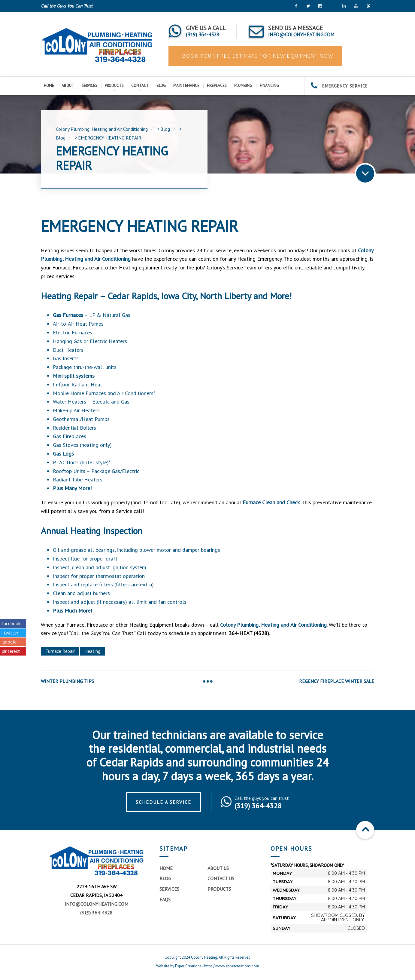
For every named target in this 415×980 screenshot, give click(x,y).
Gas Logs (63, 454)
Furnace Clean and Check (271, 502)
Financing (269, 86)
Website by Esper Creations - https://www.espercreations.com (208, 966)
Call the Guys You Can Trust (67, 6)
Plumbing (243, 86)
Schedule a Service (164, 802)
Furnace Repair (60, 651)
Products (114, 86)
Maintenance (186, 86)
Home (49, 86)
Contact (140, 86)
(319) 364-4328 (96, 913)
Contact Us (221, 878)
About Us (218, 868)
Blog (161, 86)
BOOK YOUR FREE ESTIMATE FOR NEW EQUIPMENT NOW (257, 56)
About (68, 86)
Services (89, 86)
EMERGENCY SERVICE (339, 86)
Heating (92, 651)
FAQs (165, 899)
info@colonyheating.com (96, 904)
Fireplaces (217, 86)
